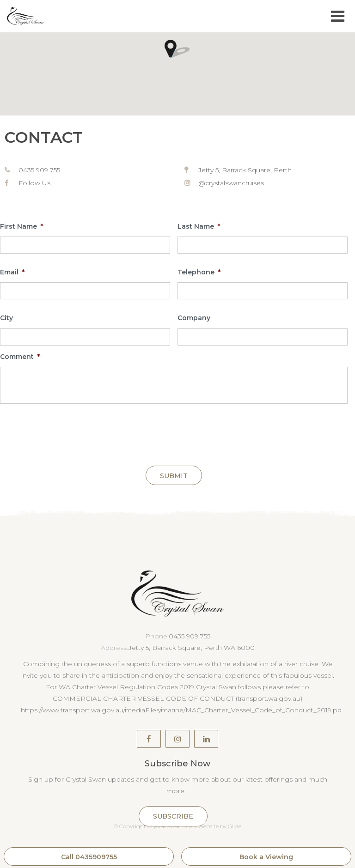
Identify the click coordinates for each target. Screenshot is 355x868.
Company (194, 318)
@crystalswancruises (231, 183)
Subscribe (173, 816)
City (6, 318)
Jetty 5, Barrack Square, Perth (245, 170)
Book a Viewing (266, 857)
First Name (21, 226)
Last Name (199, 226)
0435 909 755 (39, 170)
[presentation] (70, 433)
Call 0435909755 (89, 857)
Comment (20, 357)
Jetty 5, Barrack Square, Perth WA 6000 (192, 648)
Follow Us (34, 183)
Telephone (199, 272)
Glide (235, 826)
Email (12, 272)
